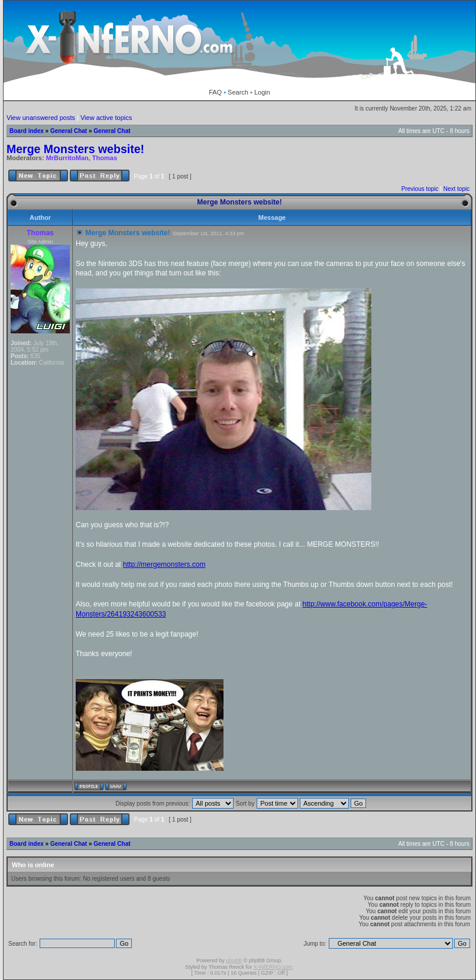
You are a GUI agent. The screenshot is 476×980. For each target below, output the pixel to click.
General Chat (69, 131)
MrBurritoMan (67, 158)
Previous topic (420, 189)
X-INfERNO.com (273, 967)
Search (238, 92)
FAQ (215, 92)
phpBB (234, 960)
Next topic (456, 189)
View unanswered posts (41, 118)
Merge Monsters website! (75, 149)
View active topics (106, 118)
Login (262, 92)
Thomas (105, 158)
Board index (27, 131)
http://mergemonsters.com (164, 564)
